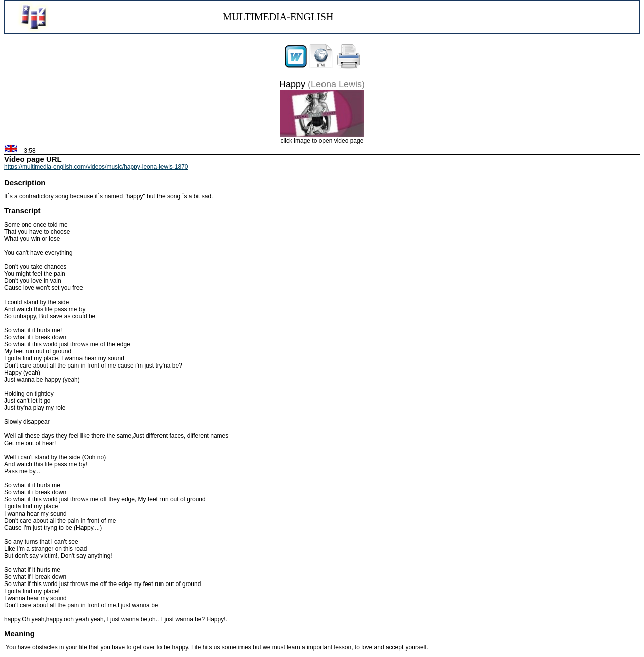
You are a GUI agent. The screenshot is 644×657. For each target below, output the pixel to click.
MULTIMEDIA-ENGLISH (278, 17)
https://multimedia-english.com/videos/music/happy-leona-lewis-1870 (96, 167)
